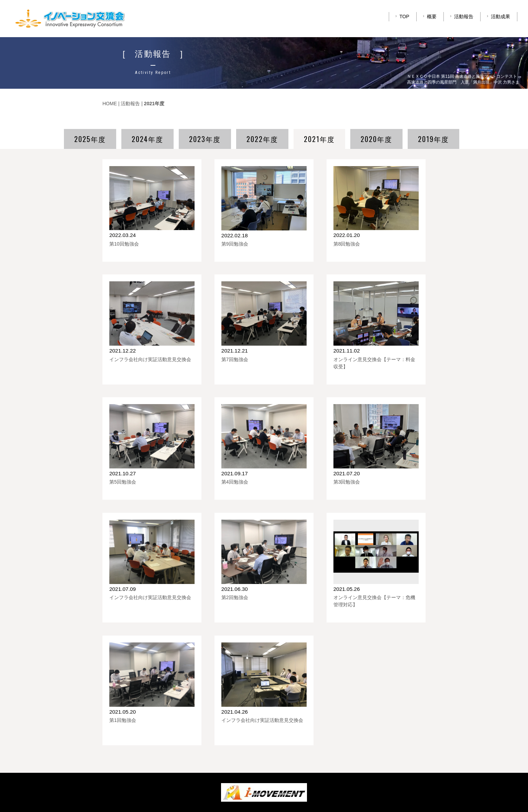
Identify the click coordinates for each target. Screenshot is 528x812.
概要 (429, 17)
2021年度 (319, 139)
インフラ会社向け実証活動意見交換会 (150, 359)
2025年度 (90, 139)
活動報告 (461, 17)
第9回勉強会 (235, 244)
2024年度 (147, 139)
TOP (401, 17)
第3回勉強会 (347, 482)
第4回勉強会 (235, 482)
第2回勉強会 (235, 597)
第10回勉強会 (124, 244)
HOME (110, 104)
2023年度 (205, 139)
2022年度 (262, 139)
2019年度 (433, 139)
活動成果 (498, 17)
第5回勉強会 (123, 482)
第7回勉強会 (235, 359)
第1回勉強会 (123, 720)
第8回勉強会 (347, 244)
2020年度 (376, 139)
